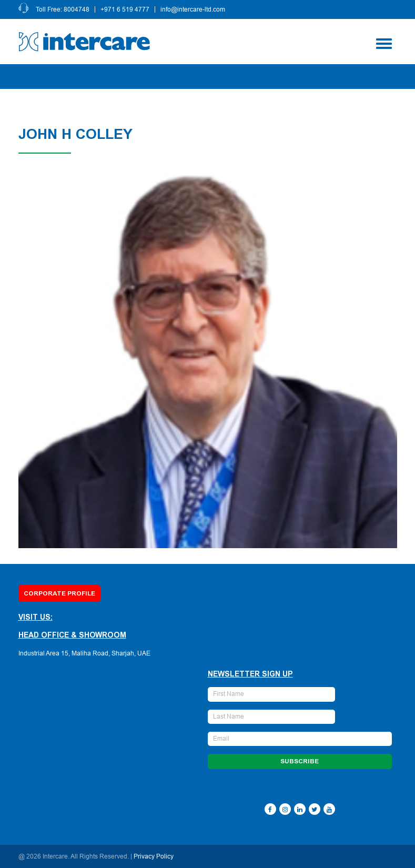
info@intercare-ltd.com (193, 9)
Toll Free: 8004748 (63, 9)
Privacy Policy (154, 856)
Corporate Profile (59, 593)
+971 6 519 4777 (125, 9)
